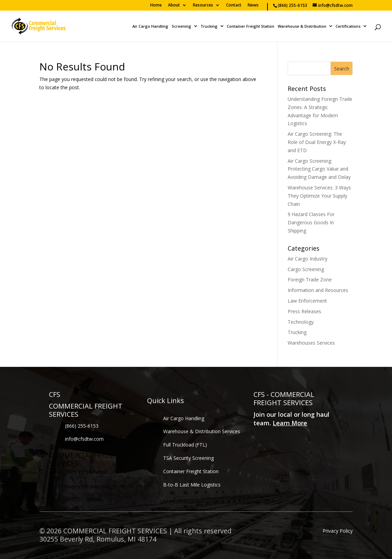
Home (156, 5)
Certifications (348, 26)
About (174, 5)
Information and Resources (318, 290)
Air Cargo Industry (308, 259)
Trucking (209, 26)
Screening (181, 26)
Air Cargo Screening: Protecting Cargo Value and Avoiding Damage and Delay (319, 169)
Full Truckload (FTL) (185, 445)
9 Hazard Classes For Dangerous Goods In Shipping (311, 222)
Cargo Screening (306, 269)
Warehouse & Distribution (302, 26)
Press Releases (304, 311)
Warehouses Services (311, 343)
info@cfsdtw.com (84, 439)
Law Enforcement (307, 301)
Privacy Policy (338, 531)
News (253, 5)
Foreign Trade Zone (310, 279)
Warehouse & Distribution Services (202, 431)
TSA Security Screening (188, 458)
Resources (203, 5)
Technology (301, 322)
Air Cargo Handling (150, 26)
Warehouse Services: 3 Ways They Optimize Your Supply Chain (319, 196)
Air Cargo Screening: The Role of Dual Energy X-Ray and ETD (317, 142)
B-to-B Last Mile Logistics (192, 485)
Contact (234, 5)
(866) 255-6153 (82, 426)
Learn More (290, 423)
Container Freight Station (251, 26)
